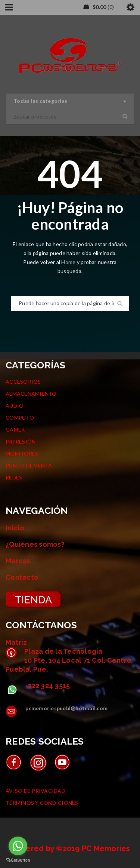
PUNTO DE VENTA (29, 465)
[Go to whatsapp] (18, 846)
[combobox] (70, 101)
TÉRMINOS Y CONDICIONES (42, 803)
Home (69, 262)
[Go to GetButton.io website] (18, 860)
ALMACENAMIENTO (31, 394)
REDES (14, 477)
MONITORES (22, 453)
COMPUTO (20, 418)
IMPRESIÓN (21, 441)
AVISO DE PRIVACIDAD (35, 791)
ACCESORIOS (23, 382)
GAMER (15, 430)
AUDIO (15, 406)
